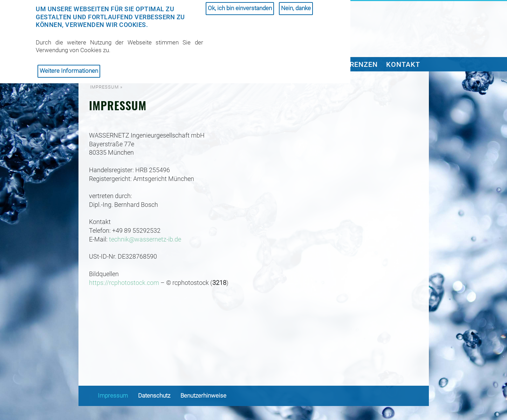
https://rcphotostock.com (124, 283)
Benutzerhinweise (203, 396)
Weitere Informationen (69, 67)
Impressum (113, 396)
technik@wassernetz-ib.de (145, 239)
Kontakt (403, 64)
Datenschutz (154, 396)
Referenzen (355, 64)
